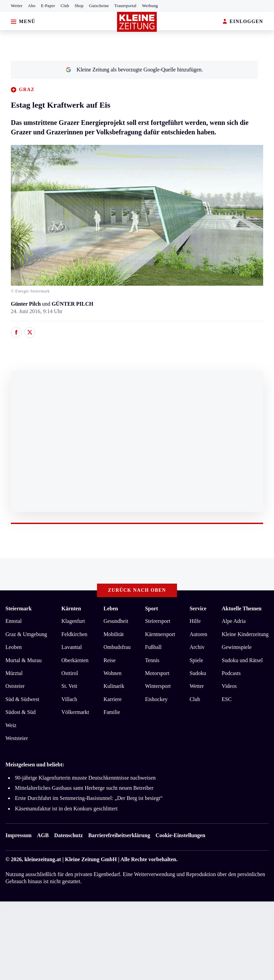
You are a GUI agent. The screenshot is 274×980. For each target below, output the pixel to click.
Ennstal (14, 621)
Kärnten (71, 608)
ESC (227, 699)
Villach (69, 699)
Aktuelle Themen (242, 608)
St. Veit (69, 686)
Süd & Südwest (22, 699)
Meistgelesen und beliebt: (35, 765)
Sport (152, 608)
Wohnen (112, 673)
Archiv (197, 647)
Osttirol (70, 673)
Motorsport (157, 673)
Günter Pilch (26, 304)
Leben (111, 608)
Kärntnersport (160, 634)
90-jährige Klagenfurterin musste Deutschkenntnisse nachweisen (85, 778)
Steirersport (158, 621)
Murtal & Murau (24, 660)
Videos (229, 686)
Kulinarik (114, 686)
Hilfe (195, 621)
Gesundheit (116, 621)
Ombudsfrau (117, 647)
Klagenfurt (73, 621)
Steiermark (18, 608)
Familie (112, 712)
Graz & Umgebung (26, 634)
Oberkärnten (75, 660)
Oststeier (15, 686)
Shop (79, 6)
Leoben (14, 647)
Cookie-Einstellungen (181, 835)
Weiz (11, 725)
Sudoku (198, 673)
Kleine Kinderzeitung (245, 634)
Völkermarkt (75, 712)
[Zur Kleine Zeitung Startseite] (137, 22)
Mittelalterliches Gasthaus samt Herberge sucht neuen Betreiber (84, 788)
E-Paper (48, 6)
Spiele (196, 660)
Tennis (152, 660)
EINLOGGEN (243, 22)
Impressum (18, 835)
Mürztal (14, 673)
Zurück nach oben (137, 590)
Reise (110, 660)
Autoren (198, 634)
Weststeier (17, 738)
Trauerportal (125, 6)
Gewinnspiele (237, 647)
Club (65, 6)
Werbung (150, 6)
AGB (43, 835)
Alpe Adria (234, 621)
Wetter (17, 6)
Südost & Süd (21, 712)
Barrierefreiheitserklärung (119, 835)
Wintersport (158, 686)
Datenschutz (68, 835)
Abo (32, 6)
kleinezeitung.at (43, 859)
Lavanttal (72, 647)
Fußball (153, 647)
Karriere (112, 699)
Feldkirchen (74, 634)
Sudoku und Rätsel (242, 660)
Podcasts (231, 673)
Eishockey (156, 699)
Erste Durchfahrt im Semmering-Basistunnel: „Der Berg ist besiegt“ (89, 798)
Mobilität (114, 634)
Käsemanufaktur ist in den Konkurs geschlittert (66, 809)
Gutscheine (99, 6)
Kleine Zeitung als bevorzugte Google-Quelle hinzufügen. (134, 70)
